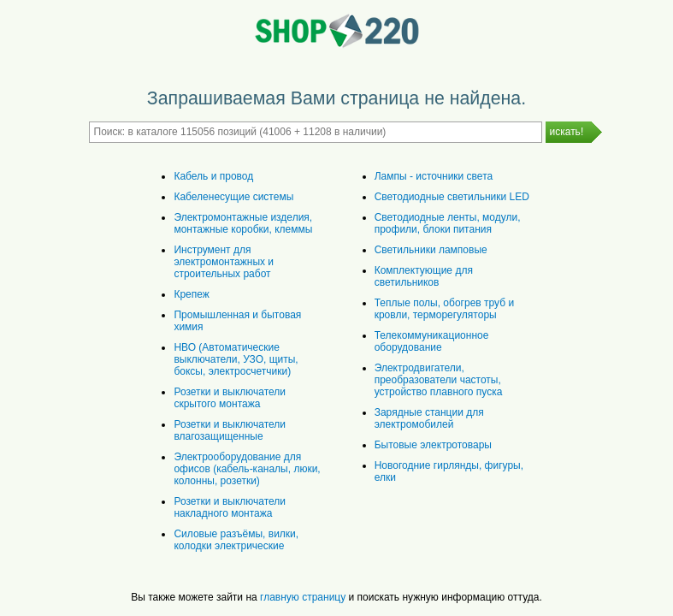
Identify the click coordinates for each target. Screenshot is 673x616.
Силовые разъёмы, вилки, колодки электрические (236, 540)
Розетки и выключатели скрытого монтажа (230, 398)
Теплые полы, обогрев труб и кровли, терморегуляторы (444, 309)
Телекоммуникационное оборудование (432, 341)
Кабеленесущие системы (233, 197)
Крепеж (191, 294)
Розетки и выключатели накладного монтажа (230, 507)
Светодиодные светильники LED (452, 197)
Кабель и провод (213, 176)
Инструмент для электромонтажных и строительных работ (224, 262)
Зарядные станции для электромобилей (429, 418)
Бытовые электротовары (433, 445)
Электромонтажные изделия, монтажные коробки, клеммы (243, 223)
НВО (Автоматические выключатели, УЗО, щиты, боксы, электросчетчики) (236, 359)
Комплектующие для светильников (424, 276)
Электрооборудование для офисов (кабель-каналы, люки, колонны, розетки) (247, 469)
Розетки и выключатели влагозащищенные (230, 430)
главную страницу (303, 597)
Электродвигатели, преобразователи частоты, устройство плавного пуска (439, 380)
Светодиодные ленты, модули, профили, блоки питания (448, 223)
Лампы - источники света (434, 176)
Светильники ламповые (431, 250)
